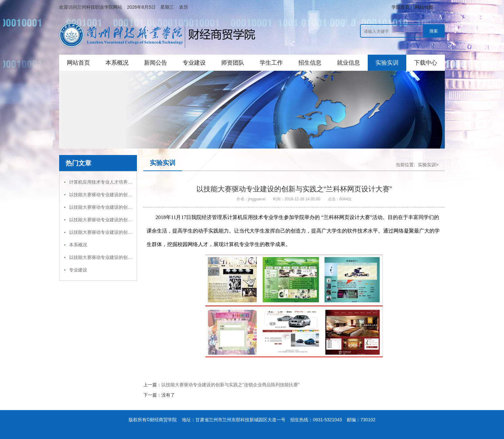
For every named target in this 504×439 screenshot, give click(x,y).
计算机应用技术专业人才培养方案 (103, 182)
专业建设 (194, 63)
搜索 (434, 31)
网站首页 (78, 63)
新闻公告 (156, 63)
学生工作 (271, 63)
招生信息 (310, 63)
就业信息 (348, 63)
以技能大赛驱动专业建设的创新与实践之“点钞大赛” (120, 257)
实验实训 (387, 63)
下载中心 (426, 63)
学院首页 (401, 7)
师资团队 (233, 63)
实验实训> (428, 165)
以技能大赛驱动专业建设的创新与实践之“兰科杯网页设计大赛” (131, 195)
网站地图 (424, 7)
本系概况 (117, 63)
